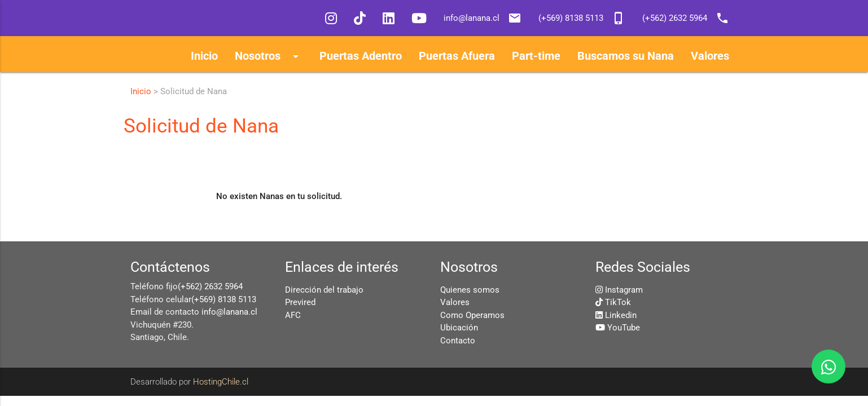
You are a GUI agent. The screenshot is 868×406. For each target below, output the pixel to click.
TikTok (618, 302)
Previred (300, 302)
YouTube (624, 328)
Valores (455, 302)
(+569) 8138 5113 (224, 299)
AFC (293, 315)
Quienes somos (470, 290)
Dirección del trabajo (324, 290)
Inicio (141, 91)
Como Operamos (472, 315)
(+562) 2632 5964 (210, 286)
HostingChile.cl (221, 382)
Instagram (624, 290)
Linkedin (621, 315)
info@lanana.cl (229, 312)
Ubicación (459, 328)
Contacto (458, 341)
